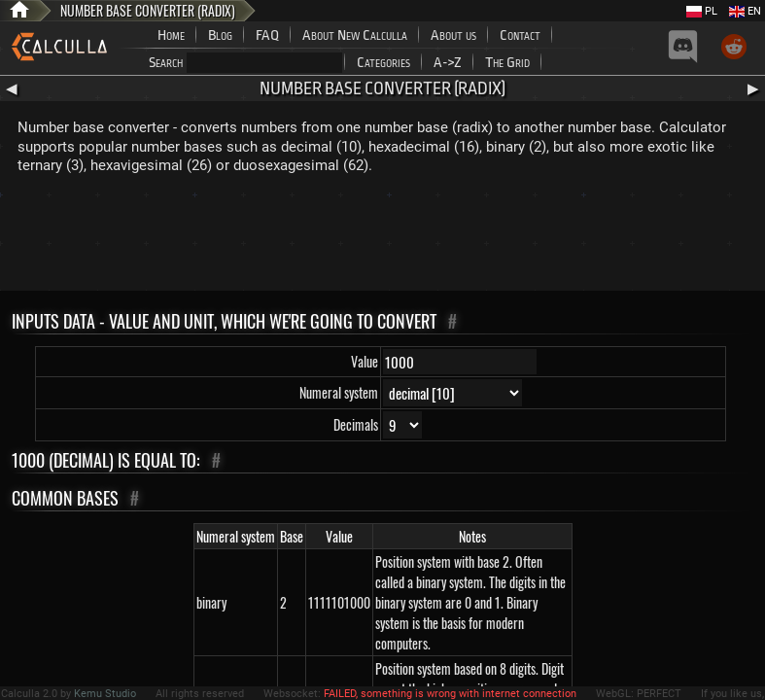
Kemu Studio (105, 694)
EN (745, 11)
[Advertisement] (383, 237)
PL (702, 11)
